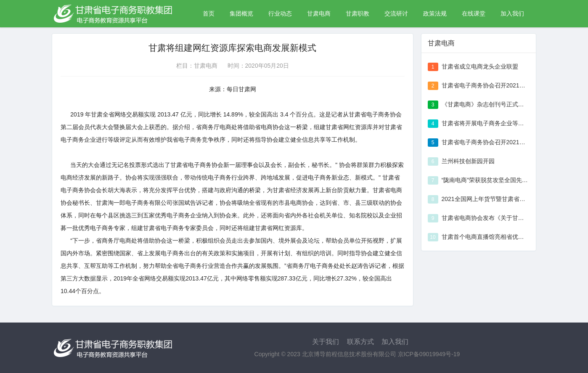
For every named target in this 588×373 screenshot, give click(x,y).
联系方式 (360, 342)
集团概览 (241, 13)
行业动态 (280, 13)
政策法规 (435, 13)
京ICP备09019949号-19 (429, 354)
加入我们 (512, 13)
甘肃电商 (319, 13)
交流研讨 (396, 13)
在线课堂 (474, 13)
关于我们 (326, 342)
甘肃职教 (358, 13)
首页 (209, 13)
